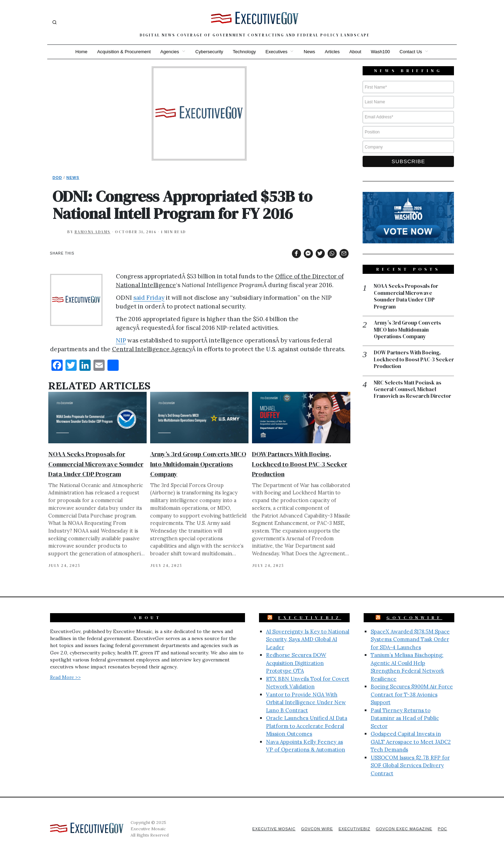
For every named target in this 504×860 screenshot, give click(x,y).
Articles (333, 52)
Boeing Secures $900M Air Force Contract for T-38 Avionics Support (412, 694)
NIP (121, 340)
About (356, 52)
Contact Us (412, 52)
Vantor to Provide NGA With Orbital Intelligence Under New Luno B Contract (306, 702)
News (310, 52)
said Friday (149, 298)
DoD (57, 178)
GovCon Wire (316, 829)
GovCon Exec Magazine (404, 829)
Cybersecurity (209, 52)
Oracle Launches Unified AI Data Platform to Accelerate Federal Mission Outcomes (307, 726)
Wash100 (381, 52)
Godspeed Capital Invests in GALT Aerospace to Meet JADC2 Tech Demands (411, 742)
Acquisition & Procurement (123, 52)
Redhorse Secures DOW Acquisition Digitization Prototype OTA (296, 663)
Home (81, 52)
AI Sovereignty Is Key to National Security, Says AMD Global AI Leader (308, 639)
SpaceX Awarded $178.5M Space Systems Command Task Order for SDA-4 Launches (410, 639)
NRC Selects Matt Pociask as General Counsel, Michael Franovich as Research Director (412, 390)
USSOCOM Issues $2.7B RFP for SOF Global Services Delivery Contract (410, 765)
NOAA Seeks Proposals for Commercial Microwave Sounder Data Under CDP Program (96, 464)
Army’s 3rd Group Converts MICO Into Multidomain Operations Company (198, 464)
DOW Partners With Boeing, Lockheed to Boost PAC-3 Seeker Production (300, 464)
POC (443, 829)
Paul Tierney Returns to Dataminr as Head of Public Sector (405, 718)
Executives (276, 52)
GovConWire (414, 618)
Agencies (169, 52)
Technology (244, 52)
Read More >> (65, 677)
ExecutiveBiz (310, 618)
